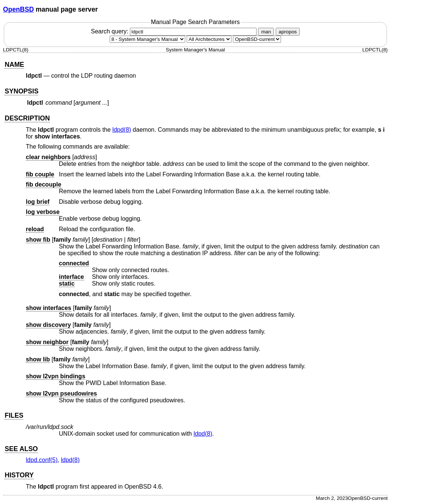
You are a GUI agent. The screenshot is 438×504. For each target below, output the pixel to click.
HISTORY (19, 475)
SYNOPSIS (21, 91)
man (266, 32)
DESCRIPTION (27, 118)
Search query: (175, 31)
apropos (288, 32)
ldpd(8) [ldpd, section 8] (122, 130)
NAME (14, 65)
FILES (14, 415)
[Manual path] (257, 39)
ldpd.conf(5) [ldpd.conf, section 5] (42, 460)
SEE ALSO (21, 449)
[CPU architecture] (209, 39)
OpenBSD (18, 9)
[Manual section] (147, 39)
